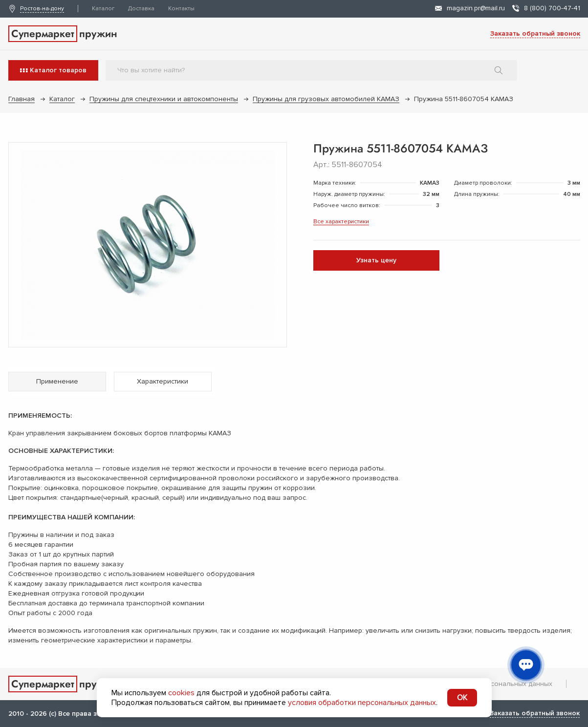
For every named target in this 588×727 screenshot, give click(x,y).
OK (462, 698)
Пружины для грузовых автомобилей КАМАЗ (326, 99)
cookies (181, 693)
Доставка (141, 9)
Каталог (103, 9)
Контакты (181, 9)
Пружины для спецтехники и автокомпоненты (164, 99)
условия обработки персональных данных (362, 703)
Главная (22, 99)
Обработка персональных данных (496, 684)
